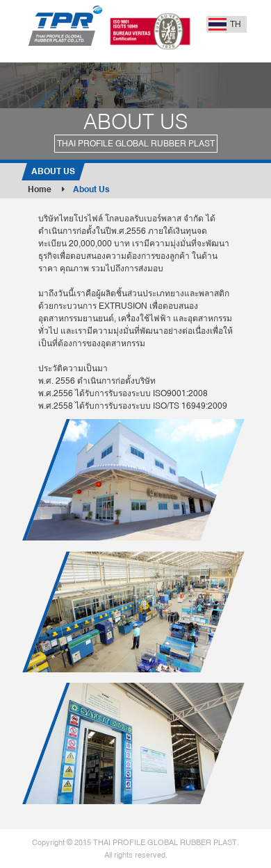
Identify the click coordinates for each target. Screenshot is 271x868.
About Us (91, 189)
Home (46, 189)
